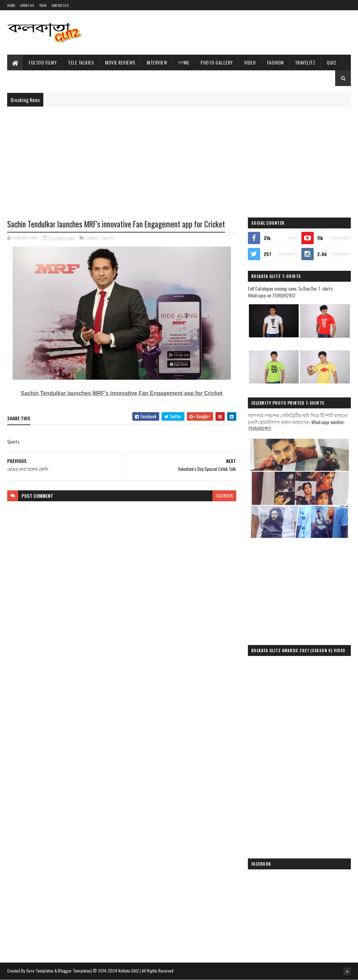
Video (250, 62)
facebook (224, 496)
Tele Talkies (81, 62)
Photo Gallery (217, 62)
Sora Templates (40, 971)
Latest (92, 238)
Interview (157, 62)
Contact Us (60, 5)
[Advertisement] (227, 32)
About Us (27, 5)
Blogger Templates (74, 971)
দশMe (184, 62)
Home (11, 5)
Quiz (331, 62)
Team (43, 5)
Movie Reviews (120, 62)
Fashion (275, 62)
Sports (108, 238)
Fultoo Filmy (43, 62)
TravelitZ (305, 62)
